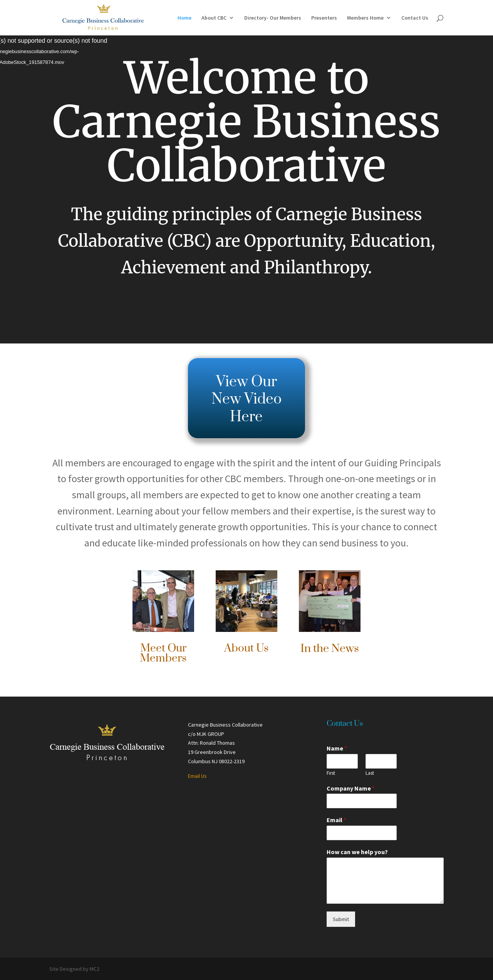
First (331, 773)
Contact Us (415, 18)
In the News (330, 649)
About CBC (214, 18)
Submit (341, 919)
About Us (246, 648)
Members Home (365, 18)
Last (370, 773)
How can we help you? (357, 852)
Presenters (324, 18)
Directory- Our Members (273, 18)
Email (336, 820)
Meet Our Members (163, 653)
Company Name (351, 788)
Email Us (197, 776)
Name (337, 748)
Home (184, 18)
